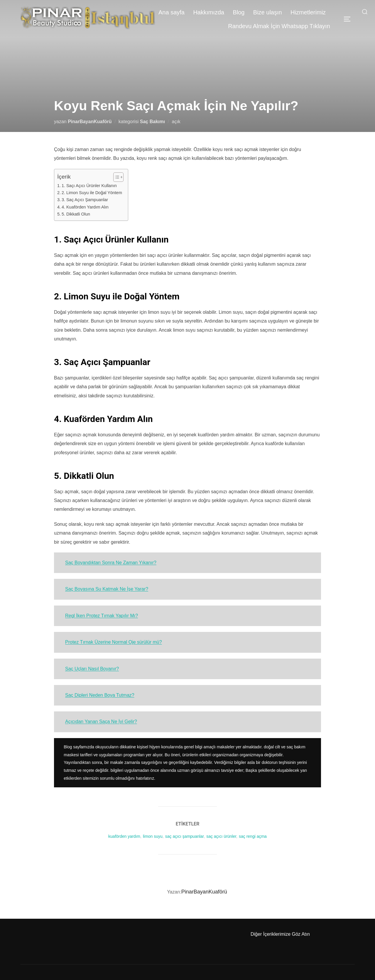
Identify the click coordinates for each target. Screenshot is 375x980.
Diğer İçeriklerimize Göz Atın (280, 934)
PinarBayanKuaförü (90, 122)
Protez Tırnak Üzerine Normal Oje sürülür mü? (114, 642)
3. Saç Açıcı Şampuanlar (85, 200)
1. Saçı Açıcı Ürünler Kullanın (89, 186)
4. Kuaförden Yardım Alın (85, 207)
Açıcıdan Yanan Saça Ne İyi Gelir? (101, 722)
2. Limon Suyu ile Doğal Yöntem (92, 193)
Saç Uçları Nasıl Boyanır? (92, 669)
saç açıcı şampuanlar (185, 836)
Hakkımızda (208, 12)
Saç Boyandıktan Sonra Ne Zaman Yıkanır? (111, 563)
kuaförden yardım (124, 836)
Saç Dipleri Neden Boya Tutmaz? (100, 695)
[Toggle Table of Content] (115, 177)
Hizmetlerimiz (308, 12)
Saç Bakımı (152, 122)
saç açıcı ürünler (221, 836)
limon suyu (153, 836)
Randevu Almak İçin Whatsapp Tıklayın (279, 26)
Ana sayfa (171, 12)
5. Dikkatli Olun (76, 214)
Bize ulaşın (267, 12)
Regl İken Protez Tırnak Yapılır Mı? (102, 616)
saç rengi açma (253, 836)
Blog (238, 12)
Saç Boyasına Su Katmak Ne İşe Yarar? (107, 589)
